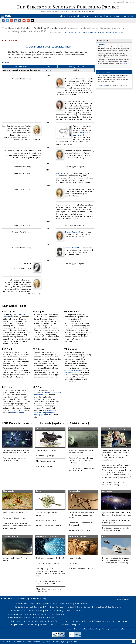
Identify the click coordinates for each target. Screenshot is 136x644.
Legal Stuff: (17, 625)
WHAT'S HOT (119, 33)
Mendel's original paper (75, 370)
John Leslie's (61, 173)
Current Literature (34, 611)
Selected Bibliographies (36, 614)
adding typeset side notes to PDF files (47, 393)
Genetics (29, 621)
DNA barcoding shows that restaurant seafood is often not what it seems (17, 526)
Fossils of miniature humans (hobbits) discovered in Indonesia (82, 461)
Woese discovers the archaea (16, 513)
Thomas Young (71, 232)
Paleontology (75, 491)
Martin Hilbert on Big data (48, 563)
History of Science (83, 621)
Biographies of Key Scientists (107, 607)
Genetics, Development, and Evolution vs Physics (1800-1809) (50, 642)
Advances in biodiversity (14, 518)
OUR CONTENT (75, 33)
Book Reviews (57, 614)
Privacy (44, 625)
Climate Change (10, 537)
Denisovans (74, 563)
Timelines (98, 16)
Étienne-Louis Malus (74, 248)
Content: (19, 607)
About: (20, 604)
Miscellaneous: (15, 617)
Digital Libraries (63, 621)
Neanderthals (75, 558)
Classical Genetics (80, 16)
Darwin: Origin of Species (47, 450)
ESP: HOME (6, 642)
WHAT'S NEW (104, 33)
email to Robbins (17, 412)
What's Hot (128, 16)
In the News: (17, 611)
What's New (113, 16)
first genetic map (72, 372)
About (63, 16)
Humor (51, 617)
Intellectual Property (70, 625)
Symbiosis (41, 491)
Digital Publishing (44, 621)
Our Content (37, 604)
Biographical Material (105, 621)
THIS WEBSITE (90, 33)
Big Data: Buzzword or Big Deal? (50, 558)
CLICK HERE (103, 85)
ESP (64, 33)
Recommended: (15, 614)
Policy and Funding (54, 611)
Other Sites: (17, 621)
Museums (122, 621)
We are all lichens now (46, 520)
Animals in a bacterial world (48, 526)
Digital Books (84, 607)
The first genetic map (46, 461)
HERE (126, 63)
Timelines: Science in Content (60, 607)
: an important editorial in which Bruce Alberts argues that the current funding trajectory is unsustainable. (116, 455)
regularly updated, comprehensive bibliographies (45, 412)
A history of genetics (45, 466)
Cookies (54, 625)
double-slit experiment (81, 134)
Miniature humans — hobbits (82, 569)
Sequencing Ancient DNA (80, 530)
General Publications (35, 617)
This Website (52, 604)
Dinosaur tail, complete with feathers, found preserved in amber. (82, 515)
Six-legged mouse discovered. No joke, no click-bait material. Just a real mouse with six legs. (116, 560)
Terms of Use (31, 625)
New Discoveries (74, 611)
